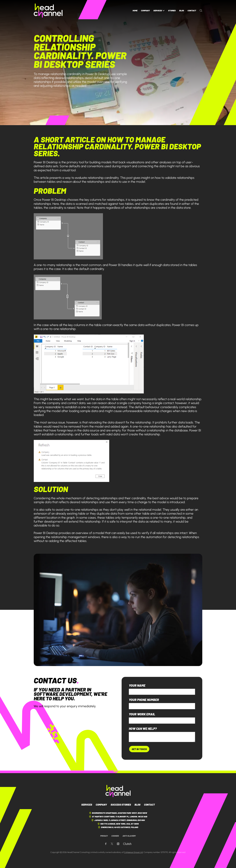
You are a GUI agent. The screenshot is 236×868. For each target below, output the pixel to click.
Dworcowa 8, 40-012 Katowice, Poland (118, 827)
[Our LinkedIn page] (118, 844)
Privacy (104, 836)
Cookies (115, 836)
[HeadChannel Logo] (118, 791)
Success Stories (121, 805)
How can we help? (143, 729)
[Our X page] (112, 844)
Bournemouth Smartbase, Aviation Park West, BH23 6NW (118, 813)
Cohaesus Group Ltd (133, 852)
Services (159, 11)
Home (135, 11)
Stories (172, 11)
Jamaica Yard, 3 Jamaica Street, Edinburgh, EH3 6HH (118, 820)
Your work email (142, 714)
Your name (137, 686)
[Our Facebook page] (106, 844)
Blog (182, 11)
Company (145, 11)
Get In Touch (139, 749)
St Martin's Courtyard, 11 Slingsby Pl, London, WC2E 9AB (118, 817)
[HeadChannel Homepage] (48, 11)
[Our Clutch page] (127, 844)
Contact (192, 11)
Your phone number (144, 700)
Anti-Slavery (129, 836)
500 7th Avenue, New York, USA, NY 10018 (118, 824)
